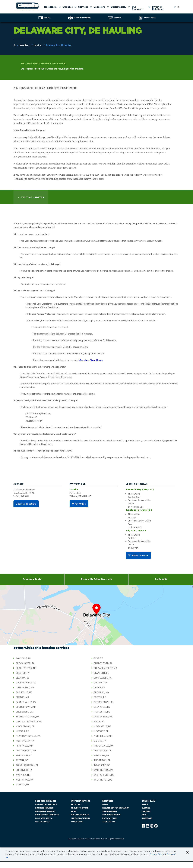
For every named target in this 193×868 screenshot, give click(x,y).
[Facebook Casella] (143, 833)
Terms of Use (109, 828)
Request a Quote (32, 586)
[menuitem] (52, 8)
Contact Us (77, 828)
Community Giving (111, 821)
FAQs (74, 818)
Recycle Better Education (116, 814)
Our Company (137, 8)
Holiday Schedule (138, 562)
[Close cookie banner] (187, 859)
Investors (147, 825)
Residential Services (46, 811)
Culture (146, 814)
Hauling (38, 45)
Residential (51, 7)
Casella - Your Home (91, 367)
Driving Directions (26, 510)
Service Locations (80, 825)
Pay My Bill (77, 811)
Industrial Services (45, 818)
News (105, 811)
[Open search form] (179, 7)
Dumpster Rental (44, 825)
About (145, 811)
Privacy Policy (110, 825)
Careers (146, 818)
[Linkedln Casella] (148, 833)
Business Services (44, 814)
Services (83, 7)
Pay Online (79, 510)
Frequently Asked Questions (97, 586)
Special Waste (43, 828)
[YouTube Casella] (156, 833)
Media (145, 821)
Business (68, 7)
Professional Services (47, 821)
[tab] (31, 204)
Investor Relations (158, 8)
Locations (100, 7)
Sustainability (119, 7)
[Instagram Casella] (152, 833)
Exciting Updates (32, 204)
